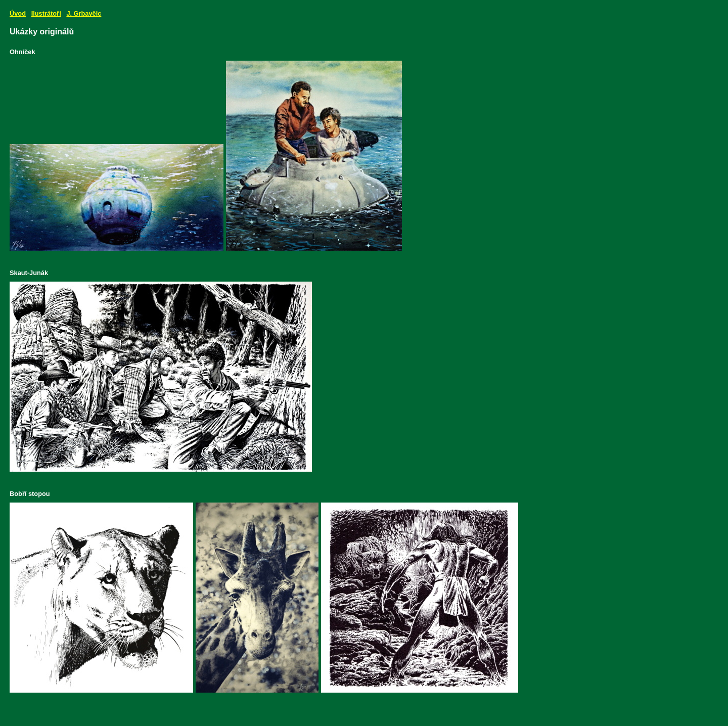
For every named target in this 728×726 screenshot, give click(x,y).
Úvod (18, 13)
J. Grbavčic (84, 13)
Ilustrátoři (46, 13)
